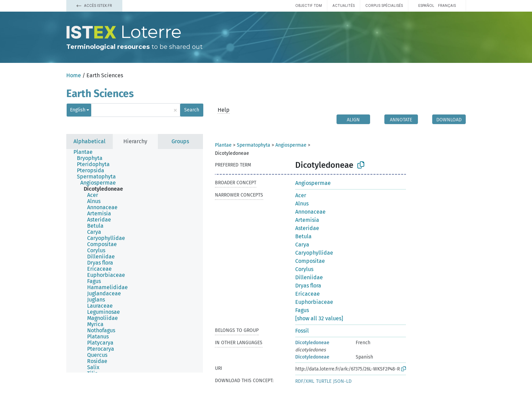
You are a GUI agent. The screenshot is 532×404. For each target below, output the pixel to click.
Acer (301, 195)
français (447, 5)
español (426, 5)
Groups (180, 141)
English (78, 110)
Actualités (344, 5)
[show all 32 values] (319, 318)
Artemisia (307, 220)
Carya (302, 245)
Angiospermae (291, 145)
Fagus (302, 310)
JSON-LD (342, 381)
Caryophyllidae (314, 253)
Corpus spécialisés (384, 5)
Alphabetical (90, 141)
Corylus (304, 269)
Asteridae (307, 228)
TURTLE (324, 381)
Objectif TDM (309, 5)
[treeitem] (86, 152)
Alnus (302, 204)
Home (74, 75)
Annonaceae (310, 212)
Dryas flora (308, 286)
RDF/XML (305, 381)
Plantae (223, 145)
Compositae (310, 261)
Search (192, 110)
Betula (303, 236)
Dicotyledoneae (312, 343)
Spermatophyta (254, 145)
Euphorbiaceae (314, 302)
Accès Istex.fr (94, 5)
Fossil (302, 331)
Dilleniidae (309, 277)
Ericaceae (308, 294)
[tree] (135, 261)
